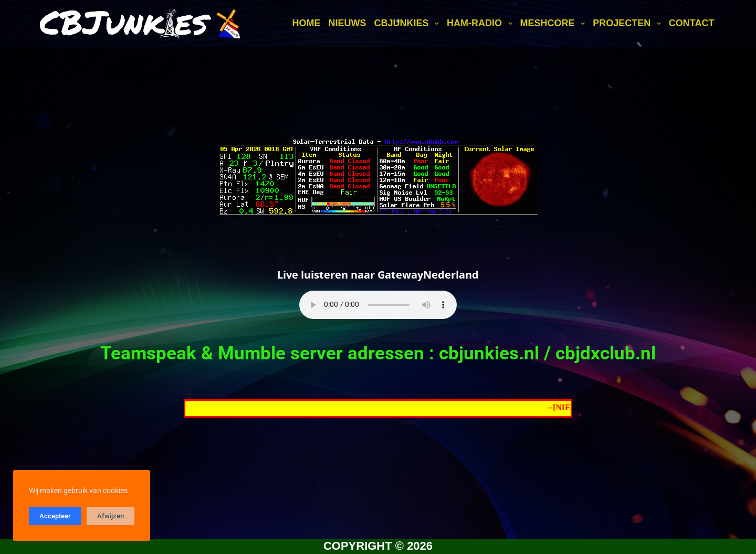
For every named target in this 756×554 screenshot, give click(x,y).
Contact (692, 23)
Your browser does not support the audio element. (378, 305)
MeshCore (555, 24)
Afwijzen (111, 516)
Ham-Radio (481, 24)
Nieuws (347, 23)
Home (306, 23)
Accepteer (55, 516)
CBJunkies (408, 24)
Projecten (629, 24)
